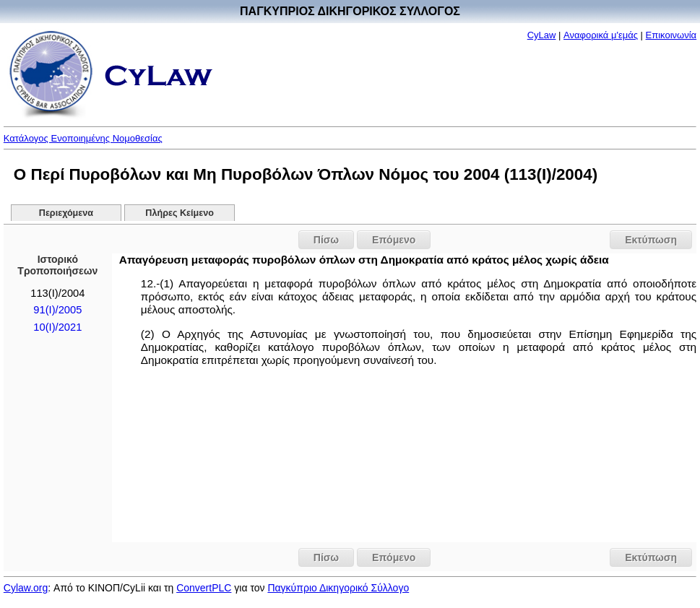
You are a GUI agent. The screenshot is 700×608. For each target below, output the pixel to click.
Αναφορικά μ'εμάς (601, 35)
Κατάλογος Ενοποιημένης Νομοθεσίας (83, 138)
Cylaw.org (26, 588)
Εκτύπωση (651, 240)
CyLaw (542, 35)
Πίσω (326, 240)
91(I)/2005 (57, 310)
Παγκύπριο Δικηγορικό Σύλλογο (338, 588)
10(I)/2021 (57, 327)
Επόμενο (394, 240)
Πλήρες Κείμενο (180, 213)
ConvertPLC (204, 588)
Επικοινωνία (671, 35)
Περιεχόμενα (66, 213)
